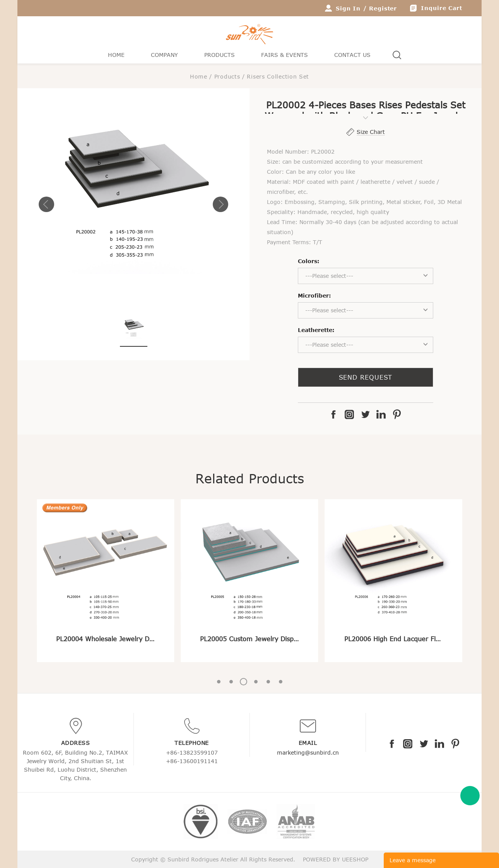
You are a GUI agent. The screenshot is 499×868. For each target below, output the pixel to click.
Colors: (309, 261)
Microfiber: (314, 295)
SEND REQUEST (366, 377)
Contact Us (352, 55)
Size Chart (371, 132)
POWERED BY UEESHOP (336, 859)
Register (383, 8)
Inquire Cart (442, 8)
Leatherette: (316, 330)
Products (220, 55)
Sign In (348, 8)
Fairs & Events (285, 55)
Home (116, 55)
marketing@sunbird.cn (308, 752)
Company (164, 55)
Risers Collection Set (278, 76)
